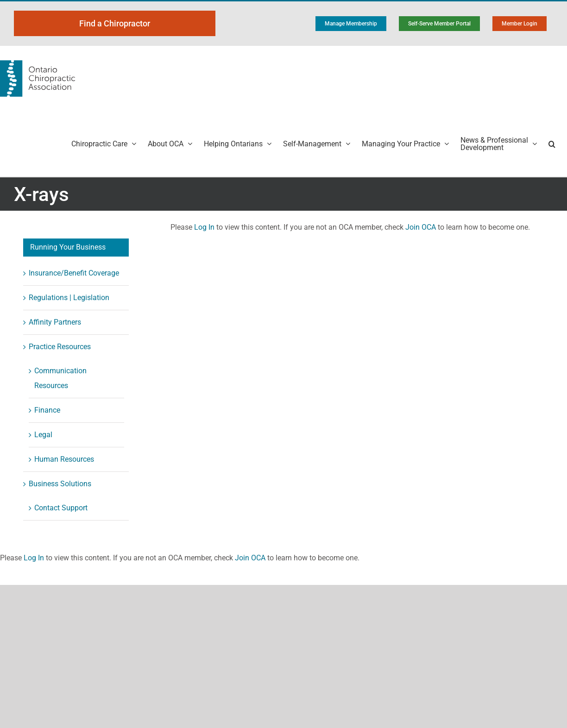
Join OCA (421, 227)
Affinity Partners (55, 322)
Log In (204, 227)
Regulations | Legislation (69, 298)
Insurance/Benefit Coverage (74, 273)
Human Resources (64, 459)
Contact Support (61, 508)
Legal (43, 435)
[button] (552, 144)
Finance (47, 410)
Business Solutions (60, 484)
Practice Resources (60, 347)
